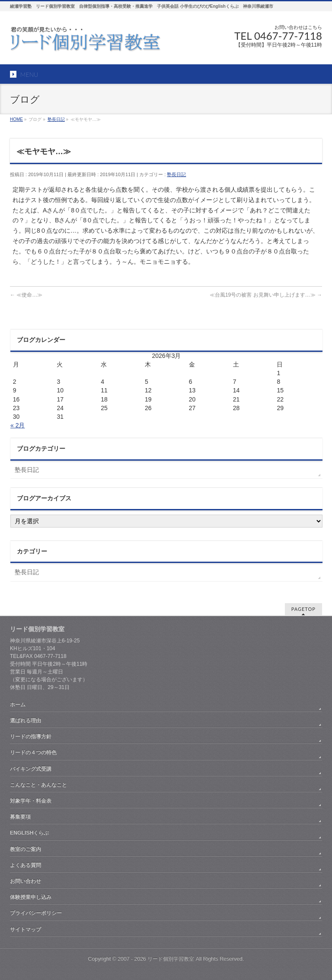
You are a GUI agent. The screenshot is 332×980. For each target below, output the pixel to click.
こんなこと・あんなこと (38, 785)
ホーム (18, 705)
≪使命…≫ (26, 295)
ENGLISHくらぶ (29, 833)
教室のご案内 (26, 849)
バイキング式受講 (31, 769)
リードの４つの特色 (33, 752)
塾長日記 (176, 174)
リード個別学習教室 (171, 959)
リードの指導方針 (31, 737)
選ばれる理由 (26, 721)
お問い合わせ (26, 881)
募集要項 (20, 817)
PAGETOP (303, 609)
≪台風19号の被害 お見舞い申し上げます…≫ (266, 295)
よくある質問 (26, 865)
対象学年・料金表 (31, 801)
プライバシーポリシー (36, 913)
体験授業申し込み (31, 897)
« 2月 (18, 425)
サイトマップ (26, 929)
